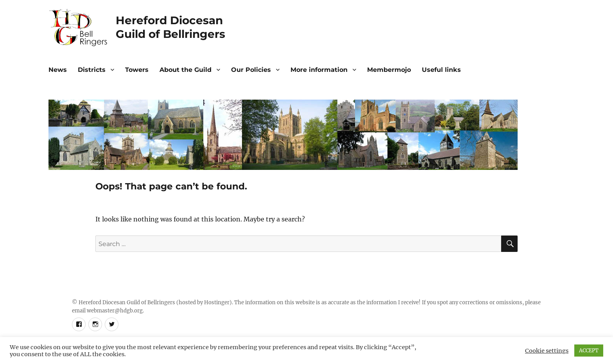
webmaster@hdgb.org (115, 311)
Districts (92, 70)
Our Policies (251, 70)
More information (319, 70)
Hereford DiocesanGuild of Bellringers (174, 27)
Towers (137, 70)
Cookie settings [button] (547, 351)
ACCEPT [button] (589, 351)
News (58, 70)
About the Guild (186, 70)
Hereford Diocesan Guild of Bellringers (127, 302)
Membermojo (389, 70)
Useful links (441, 70)
